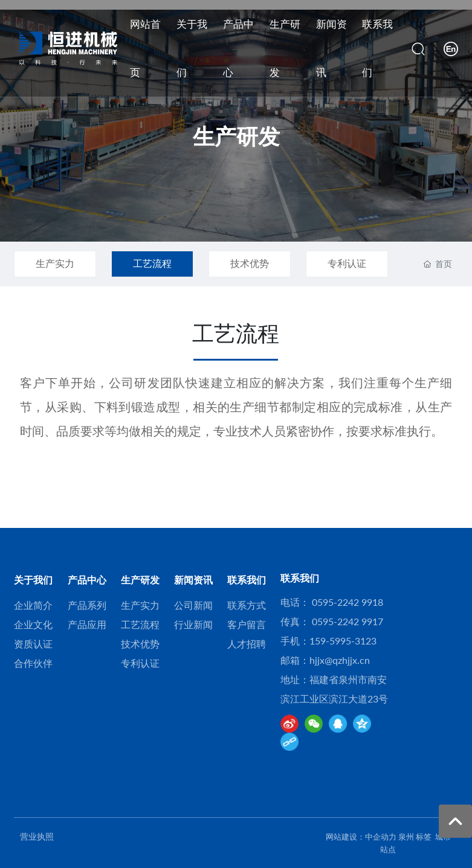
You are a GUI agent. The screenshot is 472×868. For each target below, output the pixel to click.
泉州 (406, 837)
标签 (424, 837)
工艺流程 (152, 263)
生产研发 (236, 136)
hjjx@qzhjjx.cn (340, 660)
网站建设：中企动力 (361, 837)
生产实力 (55, 263)
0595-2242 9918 (348, 602)
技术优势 (250, 263)
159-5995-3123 (343, 641)
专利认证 (347, 263)
